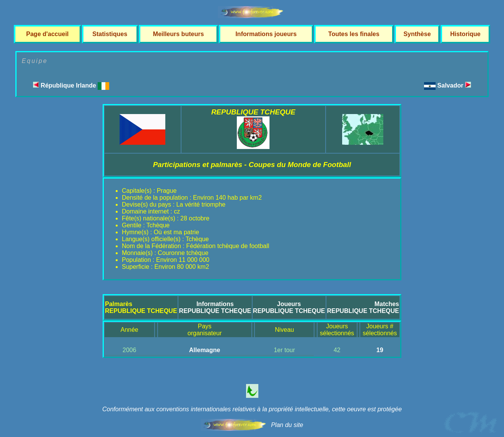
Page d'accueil (47, 34)
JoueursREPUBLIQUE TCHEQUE (289, 307)
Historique (465, 34)
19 (380, 350)
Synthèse (417, 34)
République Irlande (71, 85)
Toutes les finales (354, 34)
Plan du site (287, 425)
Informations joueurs (266, 34)
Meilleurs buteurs (178, 34)
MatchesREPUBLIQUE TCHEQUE (363, 307)
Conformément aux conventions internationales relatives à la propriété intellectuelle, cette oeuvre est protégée (252, 409)
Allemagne (205, 350)
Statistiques (110, 34)
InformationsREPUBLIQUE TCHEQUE (215, 307)
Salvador (454, 85)
